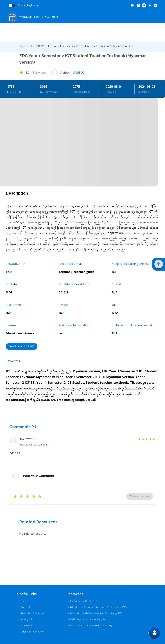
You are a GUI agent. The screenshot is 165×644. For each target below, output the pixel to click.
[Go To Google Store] (133, 5)
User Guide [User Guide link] (27, 585)
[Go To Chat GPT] (154, 633)
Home (23, 46)
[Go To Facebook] (150, 5)
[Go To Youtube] (156, 5)
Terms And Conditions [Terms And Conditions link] (32, 573)
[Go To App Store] (138, 5)
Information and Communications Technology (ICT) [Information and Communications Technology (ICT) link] (96, 573)
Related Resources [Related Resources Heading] (38, 522)
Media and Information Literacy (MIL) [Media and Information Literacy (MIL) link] (89, 579)
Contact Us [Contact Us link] (26, 566)
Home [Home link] (24, 560)
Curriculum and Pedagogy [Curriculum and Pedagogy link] (83, 560)
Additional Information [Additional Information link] (32, 591)
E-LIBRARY (37, 46)
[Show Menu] (154, 17)
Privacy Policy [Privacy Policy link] (28, 579)
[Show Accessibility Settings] (159, 264)
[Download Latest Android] (144, 5)
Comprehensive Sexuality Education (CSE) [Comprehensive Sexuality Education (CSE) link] (91, 585)
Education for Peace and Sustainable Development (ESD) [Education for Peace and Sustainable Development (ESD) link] (99, 566)
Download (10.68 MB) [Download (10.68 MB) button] (22, 346)
